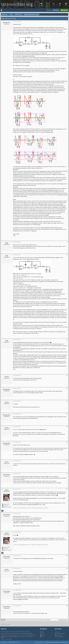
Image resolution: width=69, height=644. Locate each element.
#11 (67, 461)
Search (42, 633)
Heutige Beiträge (59, 637)
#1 (67, 21)
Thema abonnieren (6, 624)
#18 (67, 590)
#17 (67, 568)
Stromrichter (4, 14)
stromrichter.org (17, 4)
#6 (67, 388)
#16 (67, 556)
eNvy (44, 642)
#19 (67, 606)
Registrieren (64, 10)
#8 (67, 414)
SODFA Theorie (18, 14)
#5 (67, 376)
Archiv (11, 14)
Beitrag (21, 245)
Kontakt (57, 632)
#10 (67, 442)
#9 (67, 427)
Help (42, 637)
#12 (67, 474)
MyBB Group (18, 642)
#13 (67, 489)
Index (42, 632)
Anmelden (56, 10)
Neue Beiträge (59, 635)
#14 (67, 514)
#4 (67, 340)
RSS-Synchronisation (60, 633)
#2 (67, 242)
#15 (67, 532)
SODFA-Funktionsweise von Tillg (31, 14)
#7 (67, 401)
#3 (67, 255)
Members (43, 635)
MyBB (7, 642)
